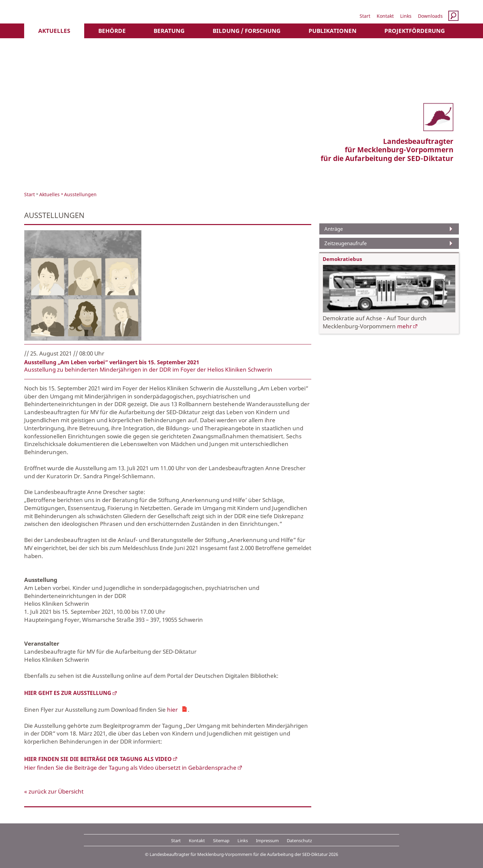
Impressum (267, 840)
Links (406, 16)
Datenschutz (299, 840)
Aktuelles (54, 31)
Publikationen (333, 31)
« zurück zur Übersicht (54, 791)
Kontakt (385, 16)
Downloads (430, 16)
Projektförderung (415, 31)
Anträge (334, 229)
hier (172, 709)
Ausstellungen (80, 194)
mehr (405, 326)
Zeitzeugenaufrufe (345, 243)
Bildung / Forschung (247, 31)
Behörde (112, 31)
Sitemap (221, 840)
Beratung (169, 31)
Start (365, 16)
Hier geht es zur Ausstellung (68, 693)
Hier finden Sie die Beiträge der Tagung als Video (98, 759)
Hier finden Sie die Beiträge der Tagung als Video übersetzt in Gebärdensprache (130, 768)
